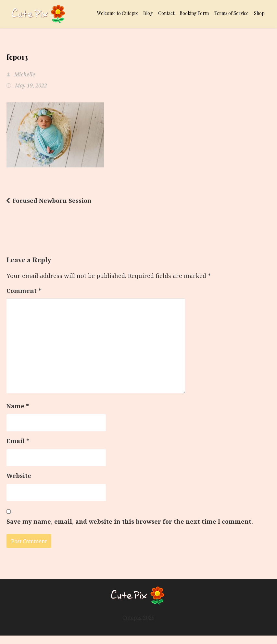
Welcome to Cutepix (117, 13)
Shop (259, 13)
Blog (148, 13)
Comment (24, 291)
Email (18, 441)
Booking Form (194, 13)
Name (18, 406)
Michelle (24, 74)
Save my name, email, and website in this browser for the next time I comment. (130, 521)
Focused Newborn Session (52, 201)
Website (19, 476)
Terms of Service (231, 13)
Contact (166, 13)
